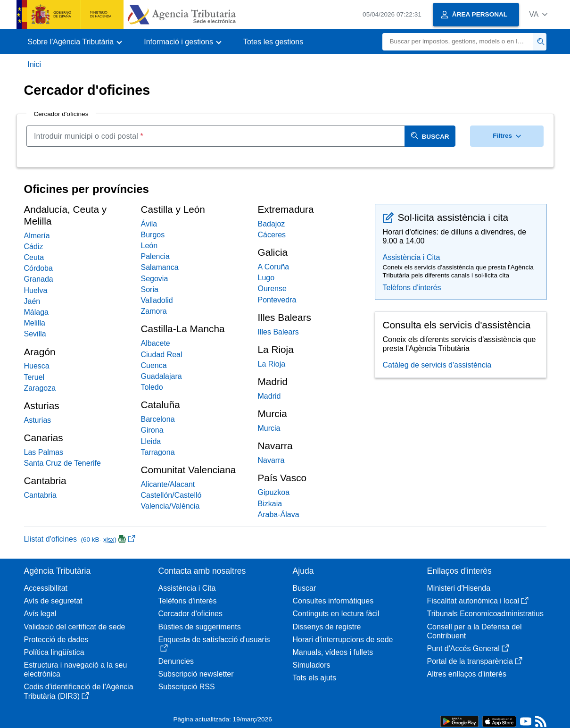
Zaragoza (40, 388)
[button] (538, 14)
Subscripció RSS (187, 687)
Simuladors (312, 665)
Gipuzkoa (274, 492)
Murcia (269, 428)
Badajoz (272, 224)
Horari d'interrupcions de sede (343, 640)
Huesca (37, 366)
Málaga (36, 312)
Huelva (36, 290)
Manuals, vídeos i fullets (333, 652)
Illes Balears (278, 332)
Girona (152, 430)
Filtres (507, 136)
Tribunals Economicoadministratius (486, 614)
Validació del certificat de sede (75, 627)
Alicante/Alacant (168, 484)
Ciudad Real (162, 355)
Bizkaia (270, 504)
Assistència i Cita (412, 257)
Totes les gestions (273, 42)
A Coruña (274, 267)
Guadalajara (161, 376)
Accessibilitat (46, 588)
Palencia (155, 256)
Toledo (152, 387)
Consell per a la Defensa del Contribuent (475, 631)
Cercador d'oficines (190, 614)
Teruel (34, 377)
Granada (39, 279)
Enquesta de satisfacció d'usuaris (214, 644)
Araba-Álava (279, 515)
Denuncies (176, 661)
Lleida (151, 441)
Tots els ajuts (314, 678)
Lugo (266, 278)
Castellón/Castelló (171, 495)
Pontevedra (277, 300)
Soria (150, 289)
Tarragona (158, 452)
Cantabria (40, 495)
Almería (37, 236)
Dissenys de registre (327, 627)
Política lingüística (54, 652)
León (149, 246)
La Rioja (272, 364)
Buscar (305, 588)
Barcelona (158, 419)
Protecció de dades (56, 640)
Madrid (269, 396)
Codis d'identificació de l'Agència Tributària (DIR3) (79, 691)
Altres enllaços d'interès (467, 674)
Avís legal (40, 614)
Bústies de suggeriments (200, 627)
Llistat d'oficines (80, 539)
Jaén (32, 301)
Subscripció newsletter (196, 674)
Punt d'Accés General (468, 649)
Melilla (35, 323)
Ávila (149, 224)
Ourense (272, 289)
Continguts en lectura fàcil (336, 614)
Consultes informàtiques (333, 601)
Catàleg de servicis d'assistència (437, 365)
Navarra (271, 460)
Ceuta (34, 257)
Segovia (155, 279)
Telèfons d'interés (412, 288)
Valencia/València (170, 506)
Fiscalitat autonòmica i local (478, 601)
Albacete (156, 343)
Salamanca (160, 267)
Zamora (154, 311)
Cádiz (34, 247)
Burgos (153, 235)
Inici (34, 64)
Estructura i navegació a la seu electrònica (76, 669)
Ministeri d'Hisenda (459, 588)
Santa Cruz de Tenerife (62, 463)
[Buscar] (458, 42)
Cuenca (154, 365)
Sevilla (35, 334)
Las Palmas (44, 452)
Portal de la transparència (475, 661)
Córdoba (38, 268)
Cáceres (272, 235)
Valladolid (157, 300)
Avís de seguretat (53, 601)
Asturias (38, 420)
